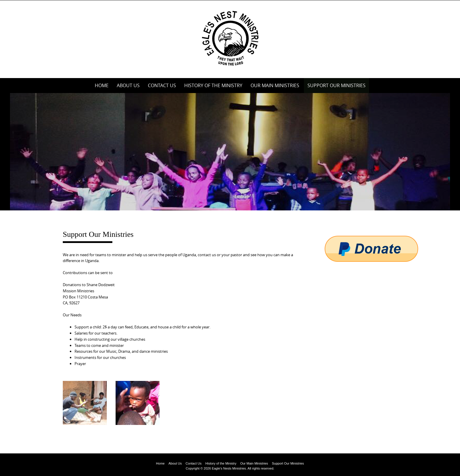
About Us (128, 85)
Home (102, 85)
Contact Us (162, 85)
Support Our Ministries (336, 85)
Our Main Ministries (275, 85)
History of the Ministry (213, 85)
